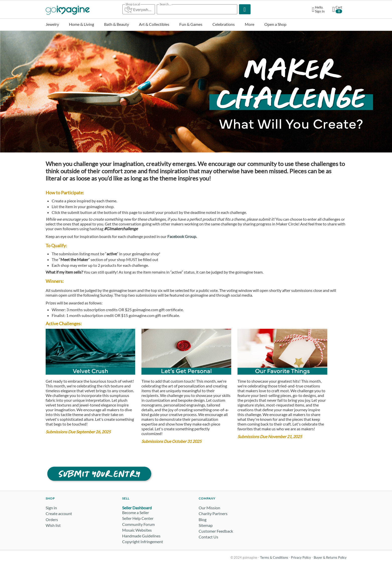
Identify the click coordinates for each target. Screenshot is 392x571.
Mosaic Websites (137, 530)
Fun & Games (191, 24)
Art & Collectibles (154, 24)
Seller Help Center (138, 518)
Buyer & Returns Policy (330, 557)
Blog (203, 519)
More (250, 24)
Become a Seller (136, 512)
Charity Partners (213, 513)
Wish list (53, 525)
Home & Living (82, 24)
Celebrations (224, 24)
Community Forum (138, 524)
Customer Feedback (216, 531)
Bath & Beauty (116, 24)
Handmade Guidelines (141, 536)
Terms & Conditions (274, 557)
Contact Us (208, 537)
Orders (52, 519)
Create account (59, 513)
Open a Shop (275, 24)
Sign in (51, 508)
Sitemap (206, 525)
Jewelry (52, 24)
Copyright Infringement (143, 542)
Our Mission (209, 508)
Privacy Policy (301, 557)
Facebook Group (182, 236)
